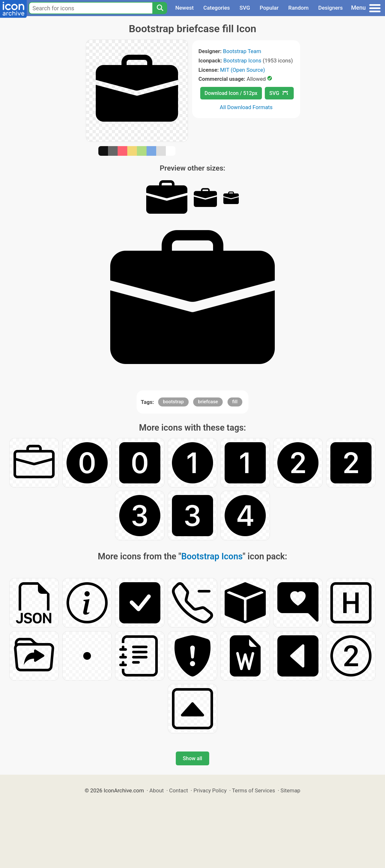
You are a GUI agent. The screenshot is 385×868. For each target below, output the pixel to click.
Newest (184, 8)
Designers (330, 8)
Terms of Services (254, 790)
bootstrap (173, 402)
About (157, 790)
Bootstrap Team (242, 51)
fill (235, 402)
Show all (192, 758)
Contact (179, 790)
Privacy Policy (210, 790)
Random (298, 8)
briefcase (208, 402)
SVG (245, 8)
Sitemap (291, 790)
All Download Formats (246, 107)
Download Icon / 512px (231, 93)
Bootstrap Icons (242, 61)
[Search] (160, 8)
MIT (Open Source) (243, 70)
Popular (269, 8)
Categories (217, 8)
